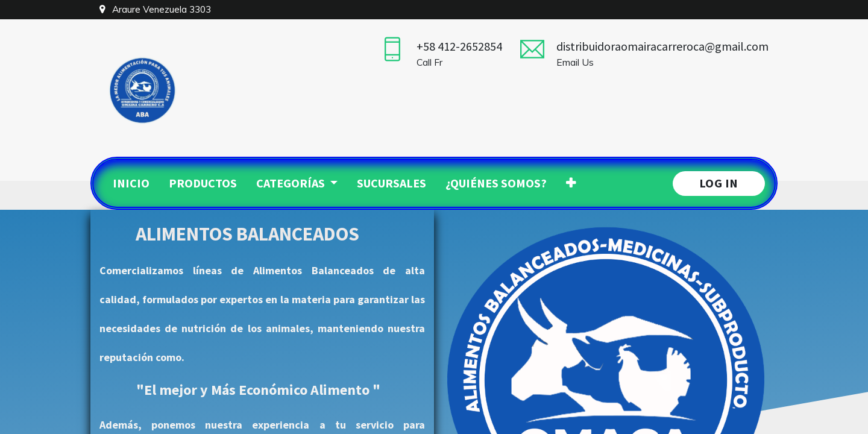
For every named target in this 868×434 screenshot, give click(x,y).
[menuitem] (131, 183)
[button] (571, 183)
